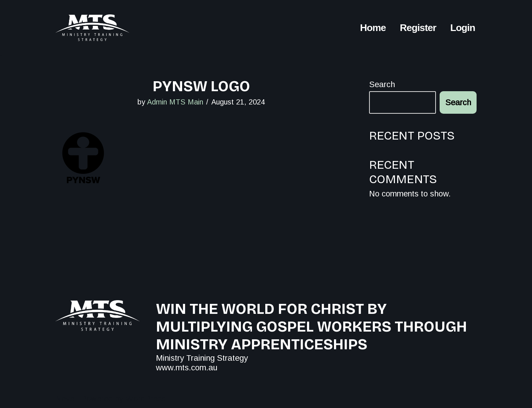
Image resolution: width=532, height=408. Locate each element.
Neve (65, 399)
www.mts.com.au (187, 368)
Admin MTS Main (175, 102)
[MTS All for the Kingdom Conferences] (92, 28)
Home (373, 28)
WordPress (146, 399)
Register (418, 28)
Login (463, 28)
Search (382, 84)
